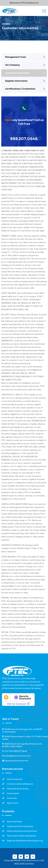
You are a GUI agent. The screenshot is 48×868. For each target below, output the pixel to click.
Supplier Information (16, 81)
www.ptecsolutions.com (17, 761)
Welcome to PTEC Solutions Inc (24, 3)
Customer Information (17, 73)
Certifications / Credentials (20, 89)
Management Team (16, 57)
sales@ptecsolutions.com (18, 756)
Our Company (12, 65)
